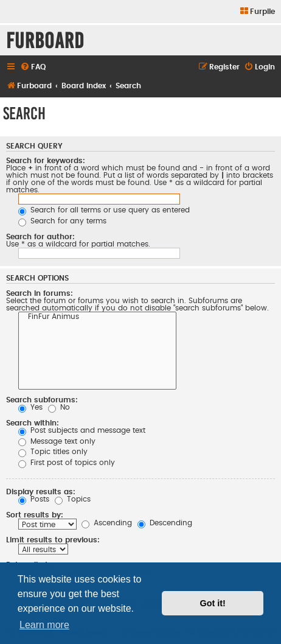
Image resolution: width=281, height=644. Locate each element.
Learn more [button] (44, 625)
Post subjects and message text (82, 430)
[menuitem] (257, 12)
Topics (73, 499)
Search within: (33, 423)
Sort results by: (35, 515)
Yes (30, 407)
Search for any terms (62, 221)
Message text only (57, 441)
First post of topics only (67, 463)
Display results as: (41, 492)
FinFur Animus (97, 318)
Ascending (107, 523)
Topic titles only (53, 452)
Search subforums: (42, 400)
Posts (34, 499)
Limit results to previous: (53, 540)
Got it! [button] (213, 603)
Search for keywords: (46, 161)
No (59, 407)
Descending (165, 523)
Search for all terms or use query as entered (104, 210)
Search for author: (40, 237)
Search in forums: (40, 293)
